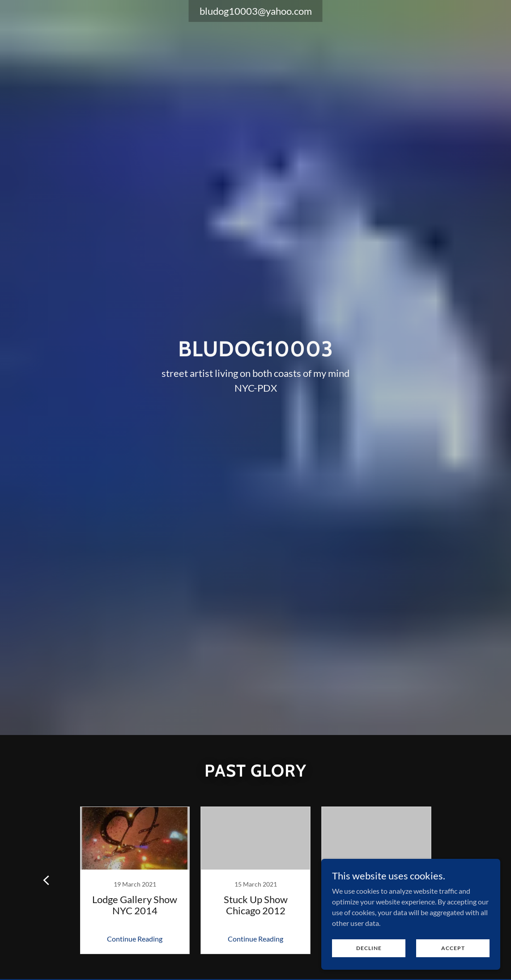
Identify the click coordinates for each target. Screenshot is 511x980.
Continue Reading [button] (135, 939)
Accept (453, 948)
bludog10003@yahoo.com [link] (256, 11)
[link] (135, 880)
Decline (369, 948)
